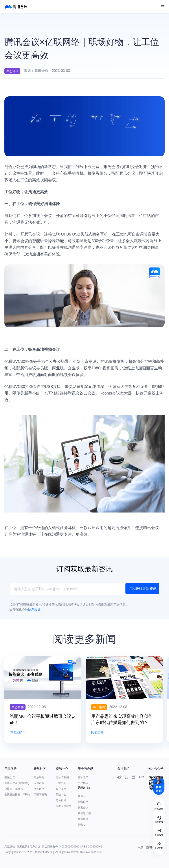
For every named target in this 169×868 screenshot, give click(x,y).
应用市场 (39, 783)
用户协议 (83, 783)
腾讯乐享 (83, 819)
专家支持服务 (64, 806)
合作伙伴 (39, 789)
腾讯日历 (83, 802)
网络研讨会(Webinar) (17, 783)
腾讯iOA (83, 825)
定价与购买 (62, 777)
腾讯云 (82, 796)
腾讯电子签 (84, 813)
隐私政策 (83, 777)
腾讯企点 (83, 808)
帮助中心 (61, 795)
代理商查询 (40, 795)
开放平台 (39, 777)
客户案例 (61, 789)
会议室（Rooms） (15, 789)
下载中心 (61, 783)
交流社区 (61, 800)
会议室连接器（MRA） (18, 795)
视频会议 (10, 777)
